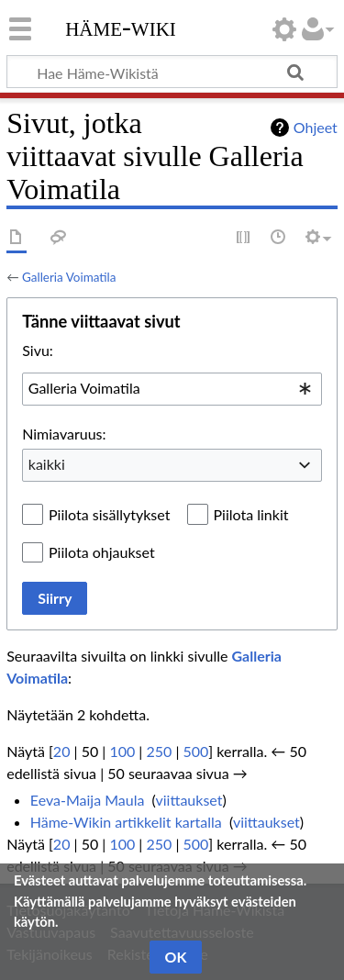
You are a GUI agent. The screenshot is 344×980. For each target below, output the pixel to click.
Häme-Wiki (121, 27)
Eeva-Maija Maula (88, 800)
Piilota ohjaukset (102, 552)
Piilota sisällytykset (109, 514)
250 (159, 751)
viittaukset (189, 800)
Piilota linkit (251, 514)
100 (122, 751)
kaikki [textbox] (47, 464)
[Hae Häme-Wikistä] (172, 72)
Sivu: (38, 350)
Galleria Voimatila (69, 277)
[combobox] (172, 389)
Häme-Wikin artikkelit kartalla (126, 822)
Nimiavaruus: (64, 434)
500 (195, 751)
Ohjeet (316, 127)
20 (62, 751)
